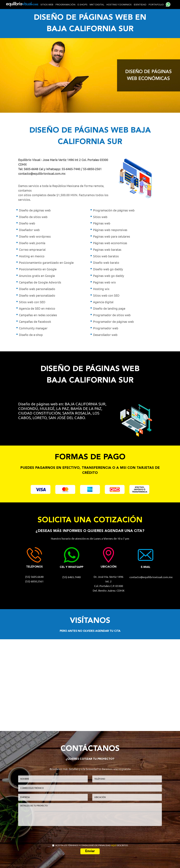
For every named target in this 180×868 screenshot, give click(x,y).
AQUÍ (114, 845)
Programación (65, 5)
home (35, 5)
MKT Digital (97, 5)
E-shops (82, 5)
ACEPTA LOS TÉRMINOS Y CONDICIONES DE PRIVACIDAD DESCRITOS (90, 845)
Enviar (90, 851)
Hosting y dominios (119, 5)
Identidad (140, 5)
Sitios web (47, 5)
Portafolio (156, 5)
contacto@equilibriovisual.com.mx (42, 174)
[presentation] (90, 834)
